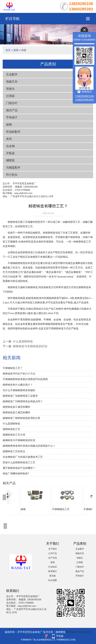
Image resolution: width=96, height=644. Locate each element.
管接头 (10, 89)
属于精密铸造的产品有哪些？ (19, 468)
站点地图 (53, 580)
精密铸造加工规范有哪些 (16, 407)
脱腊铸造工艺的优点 (14, 451)
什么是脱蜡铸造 (23, 341)
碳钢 (9, 125)
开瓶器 (10, 153)
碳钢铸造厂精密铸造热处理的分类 (21, 418)
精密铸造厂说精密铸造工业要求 (20, 396)
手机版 (60, 636)
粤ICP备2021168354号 (78, 632)
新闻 (16, 50)
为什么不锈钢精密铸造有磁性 (19, 390)
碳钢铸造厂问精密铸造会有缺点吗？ (23, 401)
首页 (8, 50)
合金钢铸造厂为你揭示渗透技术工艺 (23, 457)
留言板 (53, 576)
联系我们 (53, 571)
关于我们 (53, 549)
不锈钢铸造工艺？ (13, 368)
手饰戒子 (12, 117)
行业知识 (53, 567)
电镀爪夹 (12, 82)
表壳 (9, 139)
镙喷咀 (10, 160)
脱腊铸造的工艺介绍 (14, 435)
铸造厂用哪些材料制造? (16, 474)
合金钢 (10, 146)
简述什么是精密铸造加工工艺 (19, 462)
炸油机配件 (13, 132)
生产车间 (53, 558)
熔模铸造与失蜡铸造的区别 (30, 346)
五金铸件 (16, 509)
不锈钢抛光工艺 (82, 509)
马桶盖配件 (13, 168)
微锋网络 (61, 632)
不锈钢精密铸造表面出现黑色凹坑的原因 (25, 379)
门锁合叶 (12, 103)
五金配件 (12, 74)
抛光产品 (12, 110)
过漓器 (10, 96)
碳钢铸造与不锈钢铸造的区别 (19, 440)
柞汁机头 (12, 175)
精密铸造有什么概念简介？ (18, 385)
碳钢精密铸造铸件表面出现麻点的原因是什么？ (29, 446)
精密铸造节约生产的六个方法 (19, 374)
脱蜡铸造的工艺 (11, 429)
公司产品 (53, 553)
